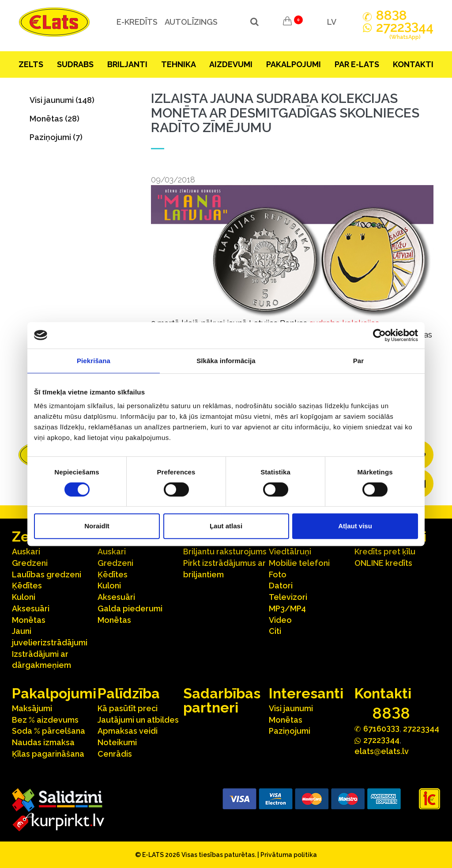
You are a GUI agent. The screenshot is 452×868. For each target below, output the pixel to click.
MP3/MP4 (287, 608)
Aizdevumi (231, 64)
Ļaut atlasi (226, 526)
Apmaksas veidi (128, 731)
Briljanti (127, 64)
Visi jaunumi (291, 708)
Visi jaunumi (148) (62, 100)
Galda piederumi (130, 608)
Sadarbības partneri (222, 700)
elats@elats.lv (382, 751)
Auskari (26, 552)
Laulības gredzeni (47, 574)
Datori (281, 586)
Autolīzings (190, 22)
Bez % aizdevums (45, 720)
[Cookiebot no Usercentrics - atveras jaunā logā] (379, 335)
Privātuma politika (289, 855)
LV (332, 22)
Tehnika (179, 64)
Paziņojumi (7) (56, 137)
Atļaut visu (355, 526)
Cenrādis (115, 754)
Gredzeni (30, 563)
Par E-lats (357, 64)
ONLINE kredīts (383, 563)
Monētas (29, 620)
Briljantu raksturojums (225, 552)
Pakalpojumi (294, 64)
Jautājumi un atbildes (138, 720)
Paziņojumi (290, 731)
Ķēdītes (27, 586)
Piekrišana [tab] (94, 361)
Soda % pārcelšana (49, 731)
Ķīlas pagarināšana (48, 754)
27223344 (421, 729)
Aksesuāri (31, 608)
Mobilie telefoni (299, 563)
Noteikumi (117, 742)
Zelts (31, 64)
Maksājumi (32, 708)
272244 (405, 32)
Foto (278, 574)
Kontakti (413, 64)
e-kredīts (136, 22)
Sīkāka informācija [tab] (226, 361)
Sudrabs (75, 64)
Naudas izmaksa (43, 742)
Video (280, 620)
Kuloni (24, 597)
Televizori (288, 597)
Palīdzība (129, 693)
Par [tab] (359, 361)
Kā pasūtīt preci (128, 708)
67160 (381, 728)
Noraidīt (97, 526)
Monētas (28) (55, 119)
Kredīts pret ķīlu (385, 552)
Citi (275, 631)
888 (392, 15)
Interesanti (306, 693)
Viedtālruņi (290, 552)
